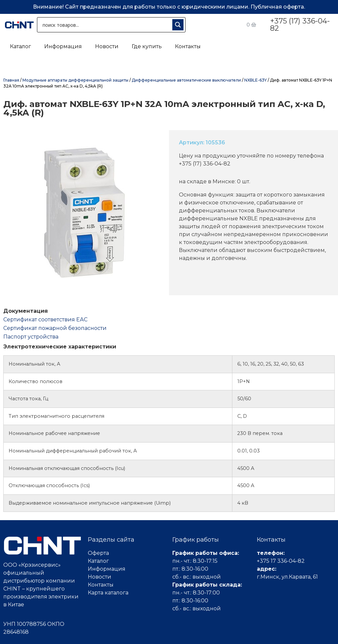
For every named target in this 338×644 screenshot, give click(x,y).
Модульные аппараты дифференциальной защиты (75, 80)
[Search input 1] (106, 25)
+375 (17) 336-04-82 (300, 25)
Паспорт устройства (31, 337)
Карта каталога (108, 593)
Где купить (147, 46)
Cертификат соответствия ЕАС (45, 320)
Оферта (98, 553)
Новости (107, 46)
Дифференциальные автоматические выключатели (186, 80)
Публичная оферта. (278, 7)
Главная (11, 80)
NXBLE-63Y (255, 80)
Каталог (20, 46)
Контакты (188, 46)
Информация (63, 46)
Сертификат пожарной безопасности (55, 328)
